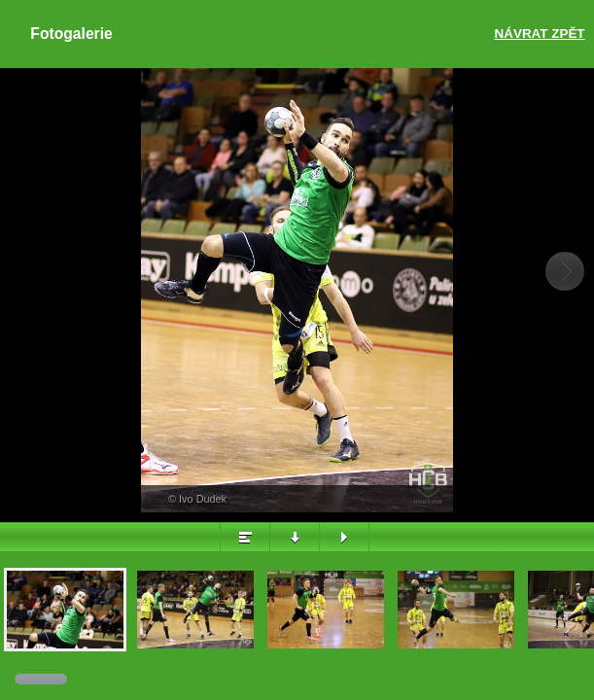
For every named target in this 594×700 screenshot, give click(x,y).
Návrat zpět (540, 34)
